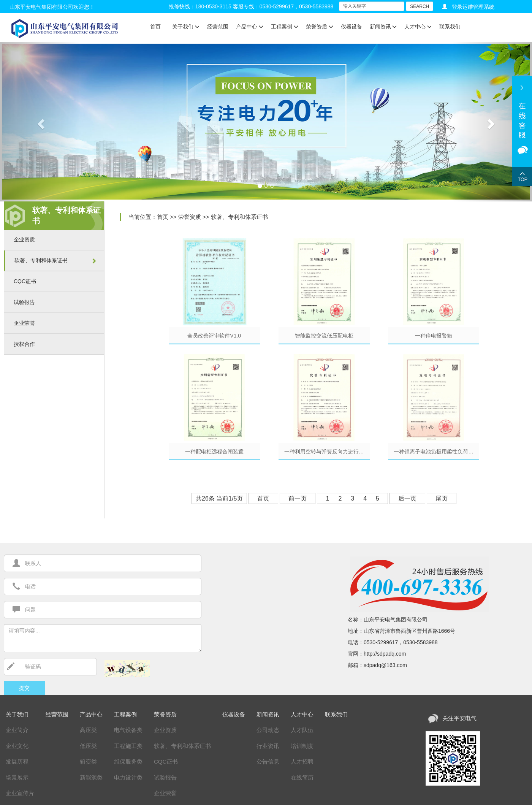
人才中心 (418, 27)
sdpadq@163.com (385, 665)
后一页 (407, 498)
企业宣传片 (20, 793)
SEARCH (420, 6)
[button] (40, 122)
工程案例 (285, 27)
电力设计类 (128, 777)
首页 (155, 27)
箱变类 (88, 761)
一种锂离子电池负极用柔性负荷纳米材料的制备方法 (436, 452)
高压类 (88, 730)
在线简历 (302, 777)
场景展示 (17, 777)
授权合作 (24, 344)
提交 (24, 688)
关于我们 (186, 27)
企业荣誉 (24, 323)
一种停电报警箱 (434, 336)
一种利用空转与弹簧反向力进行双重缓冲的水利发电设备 (327, 452)
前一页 (298, 498)
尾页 (442, 498)
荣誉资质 (320, 27)
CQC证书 (25, 281)
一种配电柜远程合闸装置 (214, 452)
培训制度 (302, 746)
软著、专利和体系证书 (41, 260)
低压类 (88, 746)
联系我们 (450, 27)
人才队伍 (302, 730)
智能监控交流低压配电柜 (324, 336)
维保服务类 (128, 761)
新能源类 (91, 777)
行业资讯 (268, 746)
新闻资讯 (383, 27)
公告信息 (268, 761)
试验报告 (24, 302)
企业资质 (24, 239)
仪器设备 (351, 27)
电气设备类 (128, 730)
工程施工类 (128, 746)
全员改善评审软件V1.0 (214, 336)
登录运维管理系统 (473, 7)
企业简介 (17, 730)
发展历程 (17, 761)
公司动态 (268, 730)
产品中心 (250, 27)
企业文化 (17, 746)
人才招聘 (302, 761)
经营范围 (218, 27)
